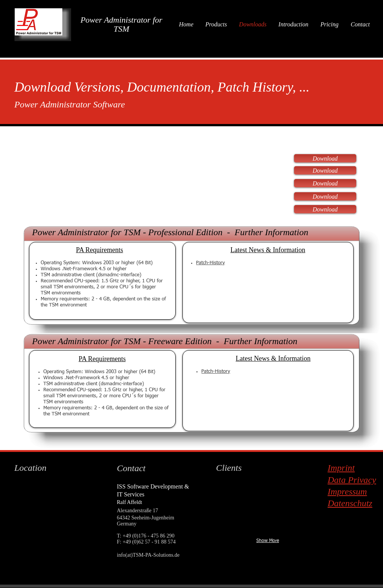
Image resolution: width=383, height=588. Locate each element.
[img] (241, 493)
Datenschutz (350, 503)
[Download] (325, 158)
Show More (268, 541)
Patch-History (210, 263)
